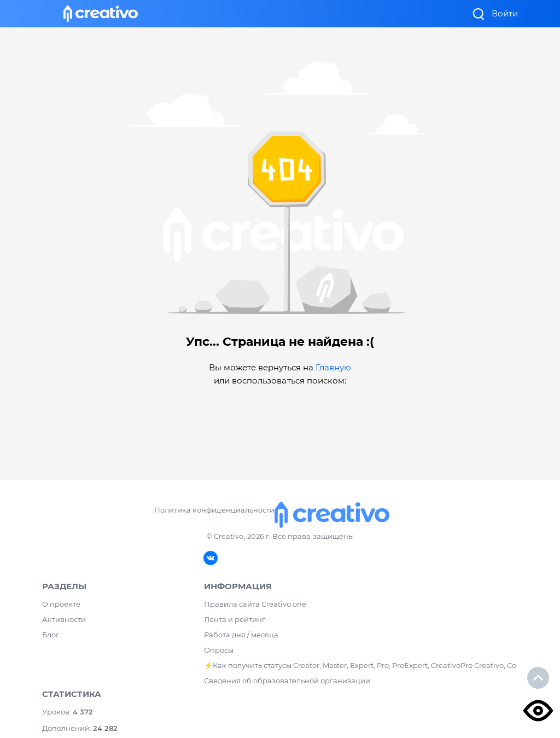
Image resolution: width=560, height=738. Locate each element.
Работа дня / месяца (241, 635)
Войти (505, 13)
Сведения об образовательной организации (287, 681)
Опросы (219, 650)
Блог (51, 635)
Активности (64, 619)
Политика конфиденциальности (214, 510)
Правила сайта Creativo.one (255, 604)
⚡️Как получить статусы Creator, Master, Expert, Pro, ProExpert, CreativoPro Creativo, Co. (361, 665)
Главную (333, 367)
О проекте (61, 604)
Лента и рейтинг (235, 619)
